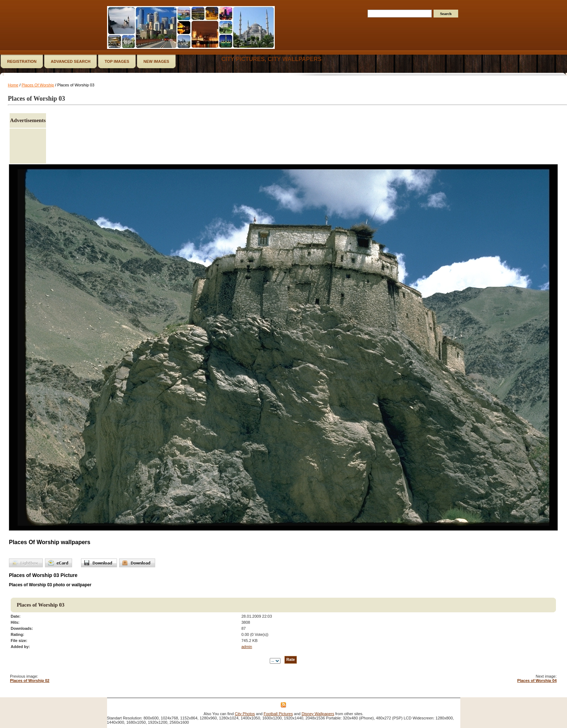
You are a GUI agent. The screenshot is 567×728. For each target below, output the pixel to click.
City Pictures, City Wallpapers (271, 59)
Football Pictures (278, 714)
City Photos (245, 714)
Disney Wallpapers (318, 714)
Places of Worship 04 (537, 681)
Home (13, 85)
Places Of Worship (38, 85)
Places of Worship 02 (30, 681)
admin (247, 647)
